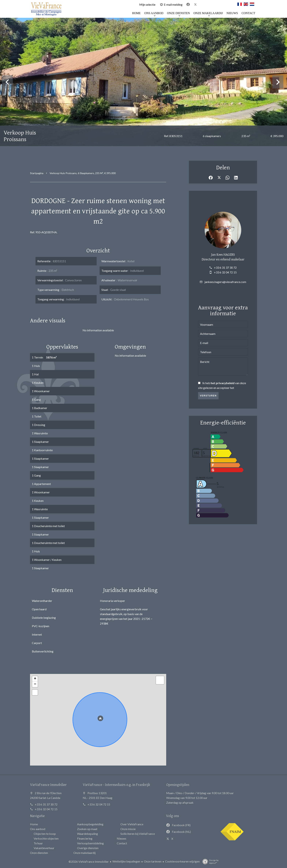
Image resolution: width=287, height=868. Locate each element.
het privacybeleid (223, 383)
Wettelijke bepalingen (126, 861)
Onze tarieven (153, 861)
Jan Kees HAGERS (223, 254)
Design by (210, 862)
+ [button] (35, 679)
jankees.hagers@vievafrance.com (225, 282)
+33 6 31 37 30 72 (225, 267)
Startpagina (37, 173)
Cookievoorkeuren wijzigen (182, 861)
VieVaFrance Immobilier (48, 785)
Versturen (208, 396)
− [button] (35, 684)
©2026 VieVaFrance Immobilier (89, 861)
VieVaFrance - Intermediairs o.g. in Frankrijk (116, 785)
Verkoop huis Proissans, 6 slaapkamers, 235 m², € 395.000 (83, 173)
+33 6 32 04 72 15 (225, 272)
